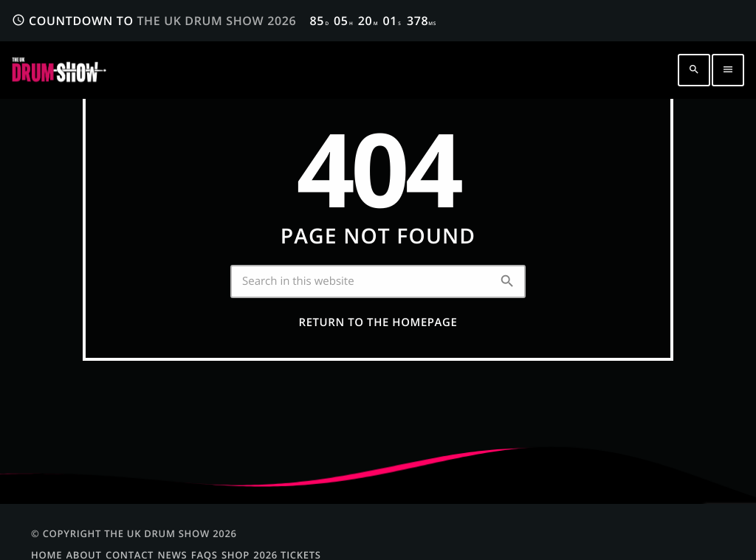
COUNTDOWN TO (224, 21)
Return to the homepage (378, 322)
